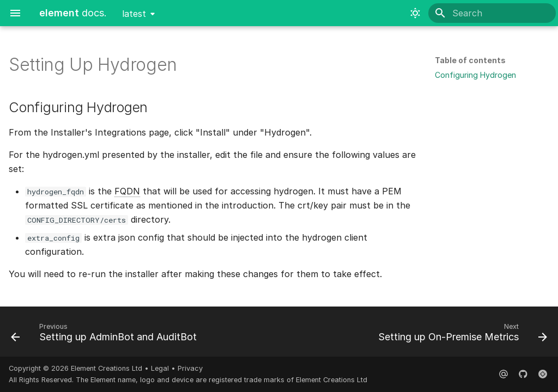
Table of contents (470, 60)
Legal (160, 368)
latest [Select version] (134, 14)
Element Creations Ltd (107, 368)
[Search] (492, 13)
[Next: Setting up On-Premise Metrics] (461, 335)
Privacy (190, 368)
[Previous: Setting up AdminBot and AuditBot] (106, 335)
